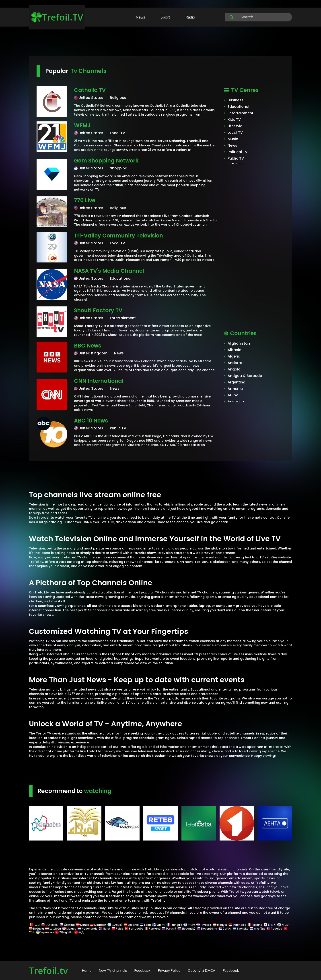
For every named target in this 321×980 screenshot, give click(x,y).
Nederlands (87, 929)
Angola (234, 369)
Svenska (241, 929)
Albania (235, 350)
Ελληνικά (115, 925)
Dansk (82, 925)
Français (174, 925)
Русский (169, 929)
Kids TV (234, 120)
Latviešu (53, 929)
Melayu (69, 929)
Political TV (238, 152)
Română (153, 929)
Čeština (67, 925)
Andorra (235, 363)
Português (134, 929)
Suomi (159, 925)
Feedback (142, 971)
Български (50, 925)
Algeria (234, 356)
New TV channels (113, 971)
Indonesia (237, 925)
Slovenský (186, 929)
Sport (165, 17)
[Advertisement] (160, 42)
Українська (45, 932)
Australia (236, 402)
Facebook (231, 971)
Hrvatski (204, 925)
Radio (190, 17)
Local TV (235, 132)
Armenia (235, 389)
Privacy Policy (169, 971)
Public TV (236, 158)
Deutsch (98, 925)
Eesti (145, 925)
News (140, 17)
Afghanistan (239, 343)
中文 (79, 932)
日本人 (270, 925)
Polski (118, 929)
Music (233, 139)
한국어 (283, 925)
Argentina (237, 382)
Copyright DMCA (202, 971)
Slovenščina (207, 929)
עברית (189, 925)
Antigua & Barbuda (245, 376)
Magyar (220, 925)
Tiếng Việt (64, 932)
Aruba (233, 395)
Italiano (255, 925)
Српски (225, 929)
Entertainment (241, 113)
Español (131, 925)
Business (236, 100)
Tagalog (274, 929)
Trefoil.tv (48, 971)
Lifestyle (235, 126)
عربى (35, 925)
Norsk (105, 929)
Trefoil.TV (57, 17)
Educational (238, 107)
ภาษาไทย (257, 929)
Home (87, 971)
